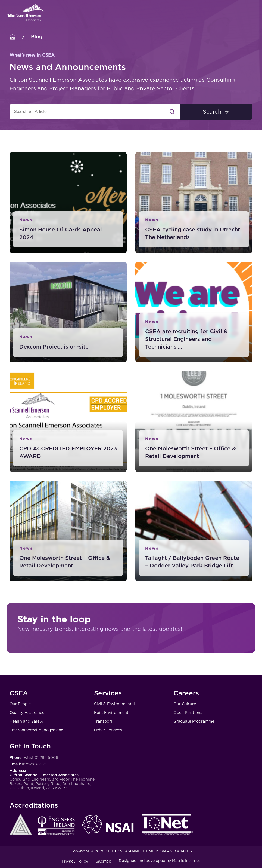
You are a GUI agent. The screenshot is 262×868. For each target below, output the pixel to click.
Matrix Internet (186, 861)
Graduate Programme (194, 721)
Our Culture (185, 704)
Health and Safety (26, 721)
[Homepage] (13, 37)
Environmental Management (36, 730)
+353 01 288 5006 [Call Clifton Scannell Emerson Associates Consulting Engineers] (41, 757)
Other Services (108, 730)
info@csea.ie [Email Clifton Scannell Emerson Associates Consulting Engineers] (34, 764)
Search (212, 112)
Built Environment (111, 713)
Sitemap (103, 861)
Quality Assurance (27, 713)
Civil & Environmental (114, 704)
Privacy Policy (75, 861)
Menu (251, 13)
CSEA (19, 693)
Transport (103, 721)
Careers (186, 693)
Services (108, 693)
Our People (20, 704)
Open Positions (188, 713)
